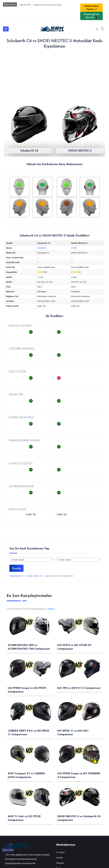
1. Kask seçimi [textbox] (17, 560)
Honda (59, 858)
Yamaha (60, 863)
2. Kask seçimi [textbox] (64, 560)
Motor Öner (8, 850)
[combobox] (31, 560)
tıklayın (51, 609)
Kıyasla (16, 568)
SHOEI (74, 248)
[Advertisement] (54, 73)
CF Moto (60, 852)
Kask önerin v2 (35, 576)
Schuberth (42, 248)
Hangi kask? (15, 576)
